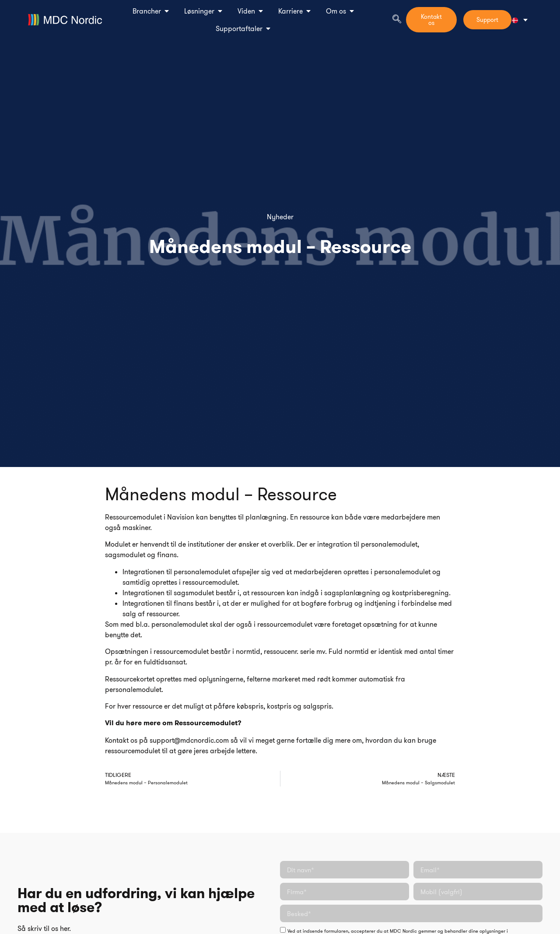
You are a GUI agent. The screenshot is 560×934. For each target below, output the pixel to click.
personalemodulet (389, 544)
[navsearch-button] (397, 20)
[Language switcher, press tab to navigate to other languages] (520, 20)
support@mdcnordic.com (189, 740)
